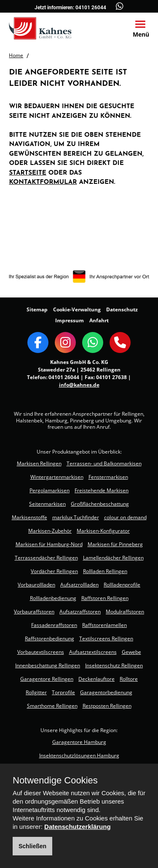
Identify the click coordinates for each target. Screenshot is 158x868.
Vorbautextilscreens (41, 652)
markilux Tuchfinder (76, 517)
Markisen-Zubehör (50, 531)
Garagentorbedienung (106, 692)
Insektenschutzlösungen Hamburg (79, 755)
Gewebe (131, 652)
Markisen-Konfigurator (103, 531)
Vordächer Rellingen (54, 571)
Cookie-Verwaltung (77, 309)
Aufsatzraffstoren (80, 612)
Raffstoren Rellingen (105, 598)
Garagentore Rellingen (47, 679)
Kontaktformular (43, 182)
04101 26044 (91, 8)
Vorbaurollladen (36, 585)
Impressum (70, 320)
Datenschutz (122, 309)
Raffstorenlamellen (104, 625)
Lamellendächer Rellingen (113, 558)
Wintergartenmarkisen (57, 477)
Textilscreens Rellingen (106, 638)
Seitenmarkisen (47, 504)
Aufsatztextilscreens (93, 652)
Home (16, 55)
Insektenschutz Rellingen (114, 665)
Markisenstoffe (29, 517)
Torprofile (63, 692)
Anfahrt (99, 320)
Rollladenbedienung (53, 598)
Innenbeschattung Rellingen (48, 665)
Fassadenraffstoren (54, 625)
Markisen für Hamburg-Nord (49, 544)
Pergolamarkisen (50, 490)
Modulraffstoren (125, 612)
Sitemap (37, 309)
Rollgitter (36, 692)
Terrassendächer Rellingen (46, 558)
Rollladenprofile (122, 585)
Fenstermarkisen (108, 477)
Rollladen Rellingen (105, 571)
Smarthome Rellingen (52, 706)
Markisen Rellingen (39, 463)
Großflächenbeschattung (100, 504)
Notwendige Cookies (55, 780)
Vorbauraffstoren (34, 612)
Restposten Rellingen (107, 706)
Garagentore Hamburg (79, 742)
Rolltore (129, 679)
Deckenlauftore (96, 679)
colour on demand (125, 517)
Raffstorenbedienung (50, 638)
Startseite (27, 173)
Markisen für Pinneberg (115, 544)
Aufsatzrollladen (79, 585)
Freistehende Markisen (102, 490)
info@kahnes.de (79, 385)
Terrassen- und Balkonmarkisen (104, 463)
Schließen (32, 846)
